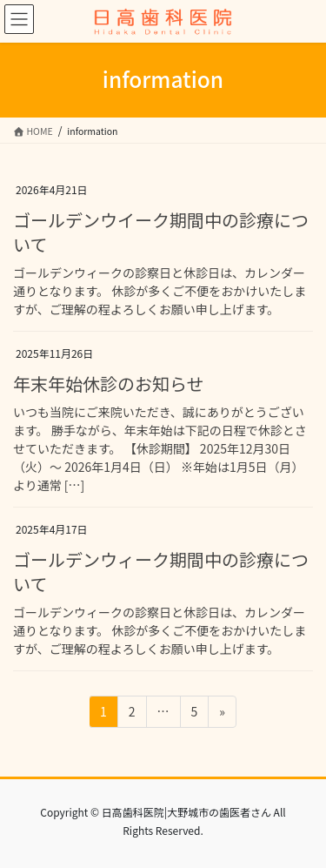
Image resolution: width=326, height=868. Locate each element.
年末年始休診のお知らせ (109, 384)
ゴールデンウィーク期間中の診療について (161, 572)
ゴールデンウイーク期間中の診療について (161, 232)
